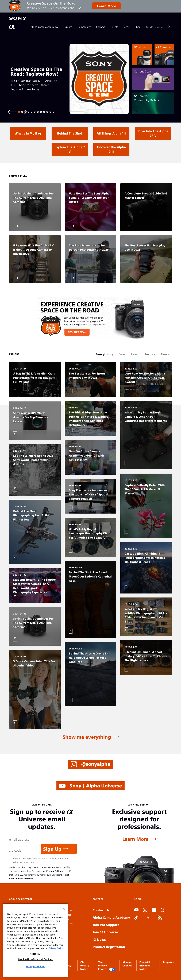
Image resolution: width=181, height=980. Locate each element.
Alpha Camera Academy (44, 27)
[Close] (64, 909)
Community (84, 27)
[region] (35, 940)
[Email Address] (23, 840)
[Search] (169, 27)
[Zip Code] (23, 851)
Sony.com (168, 962)
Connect (101, 27)
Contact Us (101, 910)
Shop (138, 27)
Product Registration (109, 947)
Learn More (107, 6)
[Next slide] (23, 112)
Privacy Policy (54, 871)
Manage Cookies (35, 966)
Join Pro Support (106, 925)
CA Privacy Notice (24, 879)
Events (115, 27)
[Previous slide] (12, 112)
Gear (127, 27)
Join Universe (105, 932)
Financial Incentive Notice (145, 965)
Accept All (36, 954)
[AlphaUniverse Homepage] (12, 27)
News (99, 939)
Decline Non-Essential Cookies (35, 959)
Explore (68, 27)
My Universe (155, 27)
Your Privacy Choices (107, 966)
